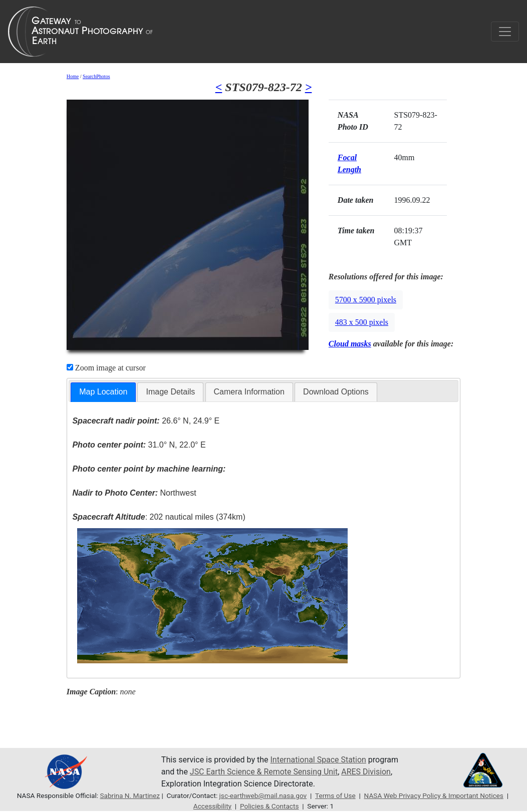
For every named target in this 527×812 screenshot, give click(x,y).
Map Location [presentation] (103, 392)
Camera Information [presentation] (249, 392)
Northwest (134, 493)
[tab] (103, 392)
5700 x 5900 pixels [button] (366, 300)
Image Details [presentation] (170, 392)
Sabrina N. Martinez (130, 795)
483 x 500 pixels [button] (362, 322)
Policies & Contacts (270, 806)
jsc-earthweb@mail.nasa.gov (263, 795)
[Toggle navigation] (505, 32)
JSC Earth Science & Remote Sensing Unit (264, 772)
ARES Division (366, 772)
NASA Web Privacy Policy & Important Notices (434, 795)
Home (73, 76)
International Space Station (319, 760)
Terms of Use (335, 795)
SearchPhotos (96, 76)
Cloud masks (350, 344)
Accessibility (212, 806)
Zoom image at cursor (106, 368)
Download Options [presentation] (336, 392)
